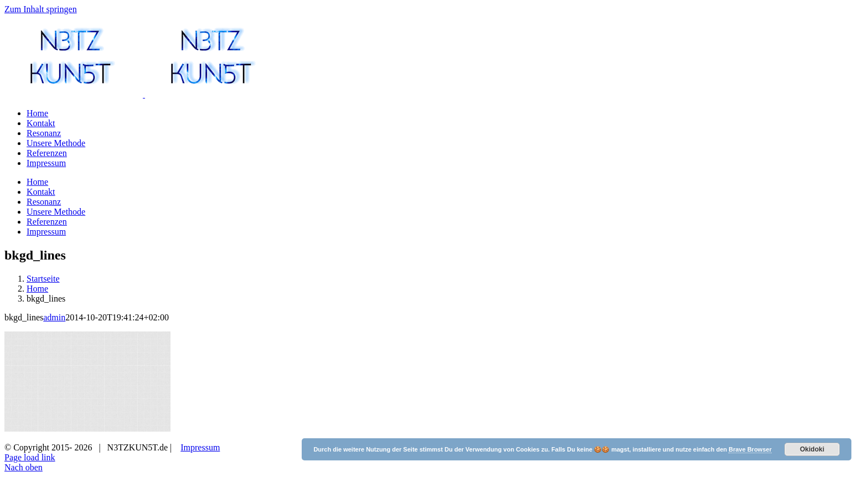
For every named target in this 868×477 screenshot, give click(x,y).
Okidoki (812, 449)
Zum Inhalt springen (41, 9)
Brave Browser (750, 449)
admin (54, 449)
